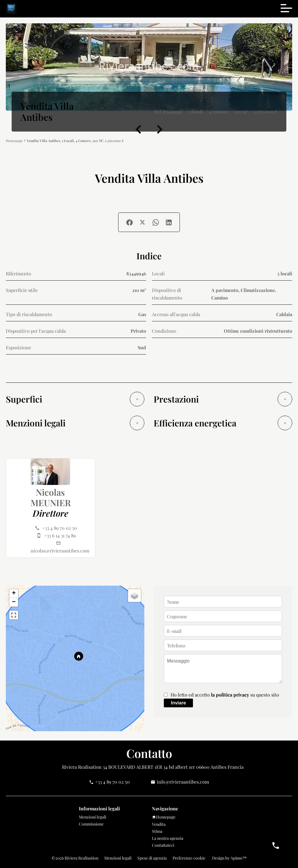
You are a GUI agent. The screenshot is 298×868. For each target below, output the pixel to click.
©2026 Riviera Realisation (75, 858)
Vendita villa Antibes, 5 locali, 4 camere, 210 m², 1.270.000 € (75, 141)
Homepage (14, 141)
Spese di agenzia (152, 858)
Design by (229, 858)
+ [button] (14, 594)
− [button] (14, 602)
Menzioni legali (118, 858)
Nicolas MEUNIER (51, 497)
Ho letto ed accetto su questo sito (225, 695)
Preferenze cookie (189, 858)
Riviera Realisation (82, 767)
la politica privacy (230, 695)
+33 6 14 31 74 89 (60, 535)
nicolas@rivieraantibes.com (60, 551)
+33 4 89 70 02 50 (60, 528)
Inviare (178, 703)
